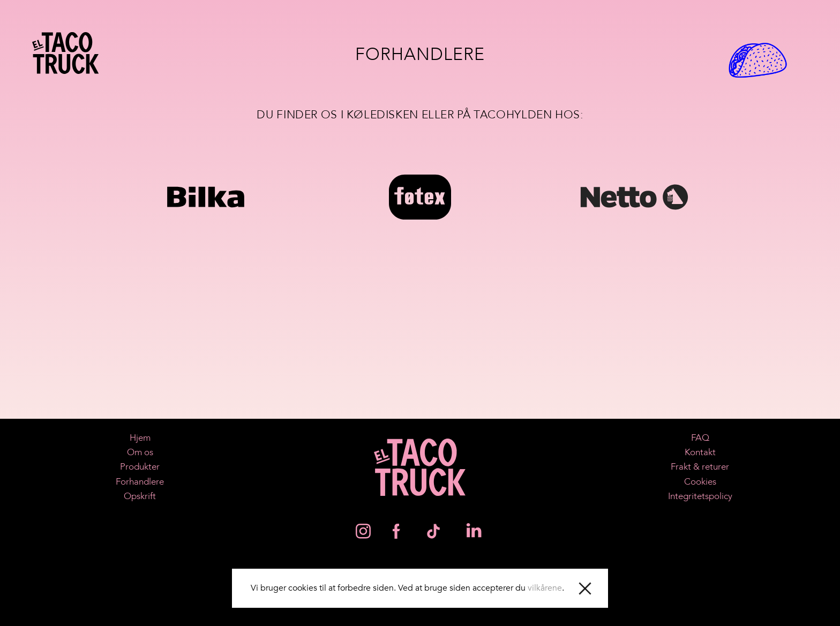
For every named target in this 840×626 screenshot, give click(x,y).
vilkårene (545, 588)
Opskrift (140, 496)
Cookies (700, 482)
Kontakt (700, 452)
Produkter (140, 467)
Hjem (140, 438)
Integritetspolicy (700, 496)
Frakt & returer (700, 467)
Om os (140, 452)
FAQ (700, 438)
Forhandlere (140, 482)
